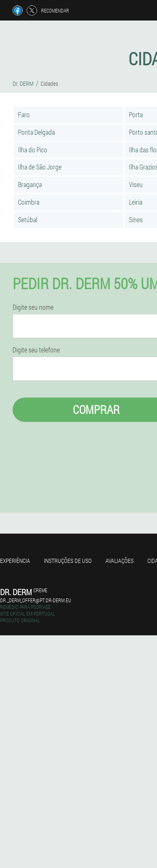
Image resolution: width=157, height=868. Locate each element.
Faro (24, 114)
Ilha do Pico (33, 150)
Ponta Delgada (36, 132)
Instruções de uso (68, 561)
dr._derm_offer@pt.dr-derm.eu (36, 600)
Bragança (30, 184)
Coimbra (29, 202)
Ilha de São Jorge (40, 167)
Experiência (15, 561)
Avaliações (120, 561)
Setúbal (28, 220)
